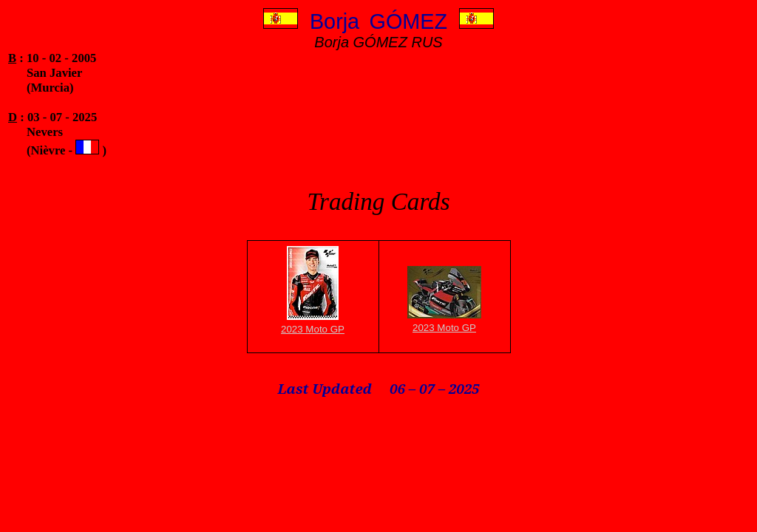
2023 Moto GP (313, 329)
